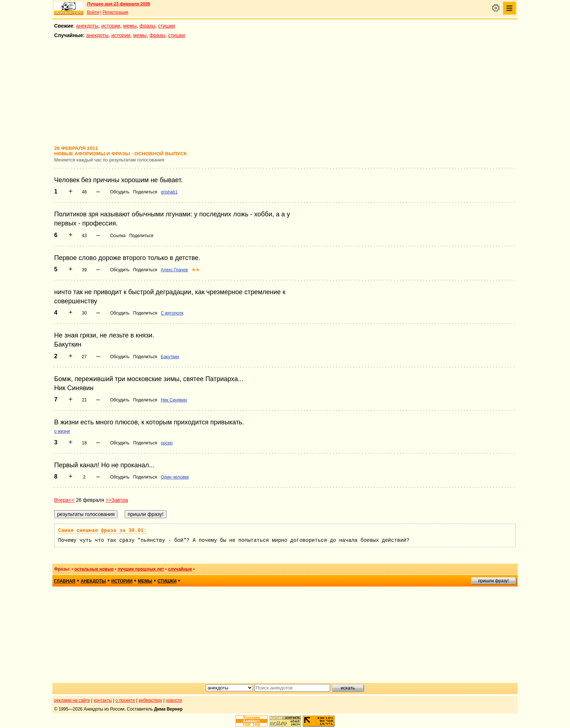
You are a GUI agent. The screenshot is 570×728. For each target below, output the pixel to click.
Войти (93, 12)
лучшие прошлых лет (141, 569)
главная (65, 581)
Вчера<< (64, 500)
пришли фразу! (493, 581)
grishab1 (169, 192)
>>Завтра (117, 500)
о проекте (125, 700)
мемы (130, 26)
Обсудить (120, 192)
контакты (103, 700)
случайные (180, 569)
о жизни (62, 431)
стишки (166, 26)
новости (174, 700)
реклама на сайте (72, 700)
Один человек (175, 477)
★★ (196, 270)
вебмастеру (150, 700)
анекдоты (87, 26)
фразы (147, 26)
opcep (167, 443)
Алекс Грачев (174, 270)
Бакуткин (170, 357)
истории (111, 26)
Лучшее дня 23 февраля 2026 (119, 4)
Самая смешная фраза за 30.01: (103, 531)
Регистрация (115, 12)
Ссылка (118, 236)
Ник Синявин (174, 400)
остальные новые (94, 569)
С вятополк (172, 313)
